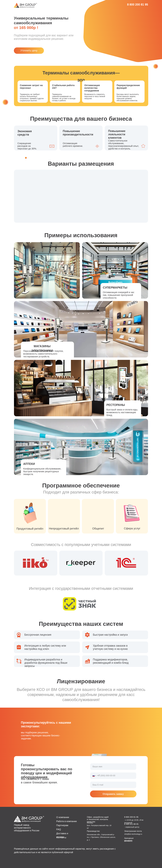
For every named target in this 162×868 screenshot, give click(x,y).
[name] (113, 767)
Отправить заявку (113, 794)
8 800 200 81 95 (138, 4)
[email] (113, 785)
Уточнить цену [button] (29, 50)
